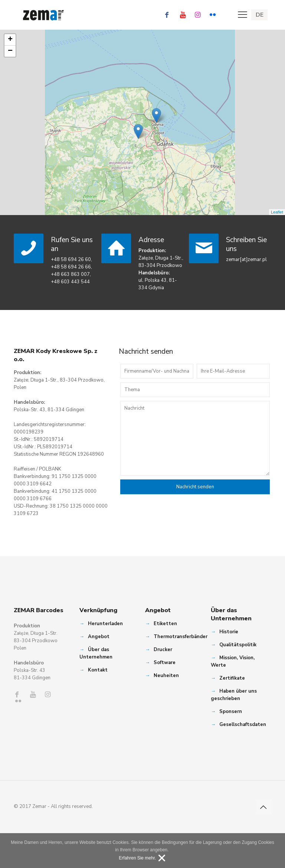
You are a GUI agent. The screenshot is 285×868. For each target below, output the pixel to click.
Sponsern (231, 712)
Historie (229, 632)
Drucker (163, 650)
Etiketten (165, 624)
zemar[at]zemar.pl (246, 260)
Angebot (99, 637)
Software (165, 663)
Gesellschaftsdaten (243, 725)
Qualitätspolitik (238, 645)
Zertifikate (232, 678)
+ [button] (10, 40)
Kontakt (98, 670)
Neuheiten (166, 676)
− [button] (10, 51)
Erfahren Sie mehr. (137, 858)
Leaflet (277, 212)
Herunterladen (105, 624)
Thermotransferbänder (181, 637)
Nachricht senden (195, 487)
